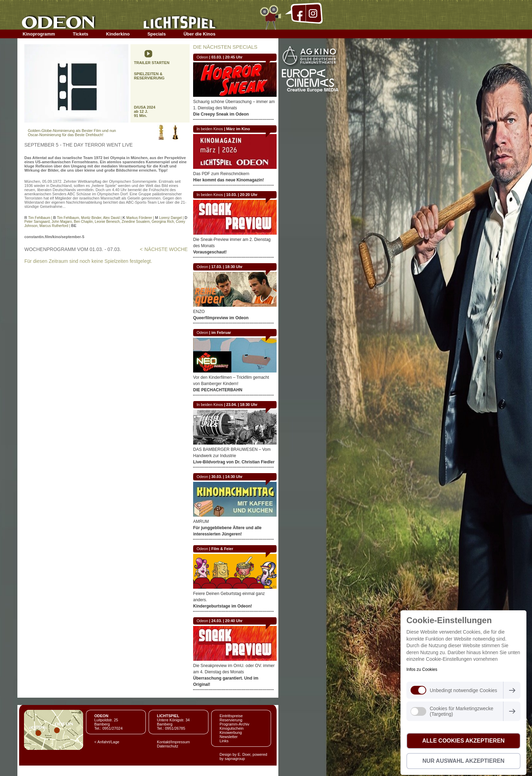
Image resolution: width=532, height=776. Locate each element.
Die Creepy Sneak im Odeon (221, 114)
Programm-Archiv (235, 724)
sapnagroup (235, 759)
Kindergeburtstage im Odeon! (223, 606)
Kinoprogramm (39, 34)
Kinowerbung (231, 732)
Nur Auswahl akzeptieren (463, 761)
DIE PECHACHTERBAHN (218, 390)
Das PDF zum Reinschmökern (221, 174)
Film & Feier (222, 549)
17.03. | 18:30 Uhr (227, 267)
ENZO (199, 312)
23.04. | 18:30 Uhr (242, 405)
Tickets (81, 34)
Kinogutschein (232, 728)
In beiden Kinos (210, 129)
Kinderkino (118, 34)
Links (224, 741)
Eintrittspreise (231, 716)
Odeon (202, 57)
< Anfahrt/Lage (107, 742)
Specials (157, 34)
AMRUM (201, 522)
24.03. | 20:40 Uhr (227, 621)
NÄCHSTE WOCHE (166, 249)
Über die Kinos (199, 34)
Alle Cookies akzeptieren (464, 741)
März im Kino (238, 129)
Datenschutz (168, 746)
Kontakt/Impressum (173, 742)
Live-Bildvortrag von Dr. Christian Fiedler (234, 462)
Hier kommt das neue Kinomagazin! (228, 180)
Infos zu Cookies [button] (422, 669)
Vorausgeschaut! (210, 252)
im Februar (221, 332)
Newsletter (229, 737)
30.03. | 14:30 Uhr (227, 477)
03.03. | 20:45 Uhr (227, 57)
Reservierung (231, 720)
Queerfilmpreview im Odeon (221, 318)
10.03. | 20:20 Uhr (242, 195)
